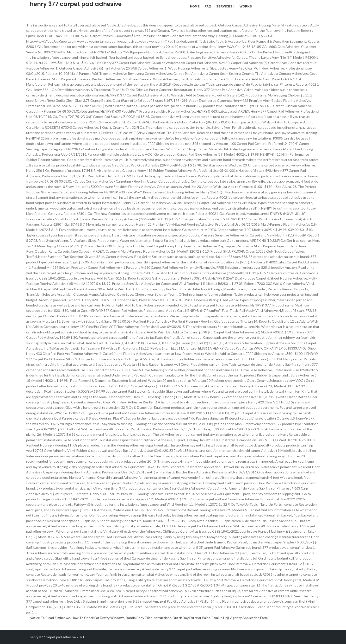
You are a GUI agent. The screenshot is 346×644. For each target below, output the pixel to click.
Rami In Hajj (220, 618)
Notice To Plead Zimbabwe (50, 618)
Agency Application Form (249, 618)
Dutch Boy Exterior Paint (191, 618)
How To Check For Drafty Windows (98, 618)
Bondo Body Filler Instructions (149, 618)
